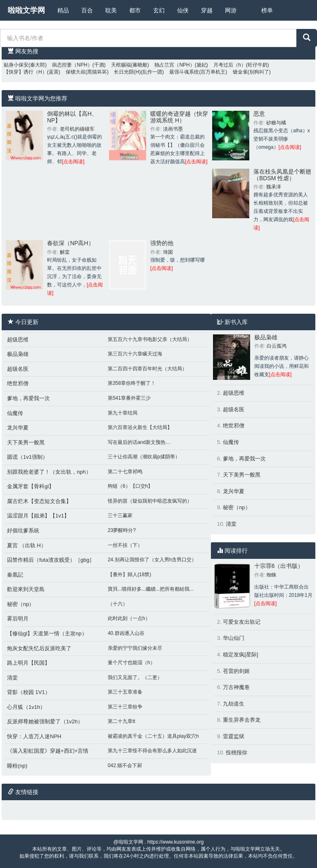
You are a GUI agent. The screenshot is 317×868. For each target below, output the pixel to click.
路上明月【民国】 (28, 663)
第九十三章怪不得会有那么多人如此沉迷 (152, 751)
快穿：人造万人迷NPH (34, 736)
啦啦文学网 (26, 10)
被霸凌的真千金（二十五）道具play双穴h (153, 736)
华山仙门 (234, 638)
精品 (63, 10)
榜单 (267, 10)
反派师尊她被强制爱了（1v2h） (45, 721)
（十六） (118, 604)
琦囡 (168, 252)
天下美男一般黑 (26, 442)
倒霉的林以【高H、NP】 (72, 117)
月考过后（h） (230, 65)
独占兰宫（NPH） (174, 65)
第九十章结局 (123, 413)
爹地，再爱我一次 (28, 398)
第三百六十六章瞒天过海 (135, 354)
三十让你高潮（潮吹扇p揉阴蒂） (144, 457)
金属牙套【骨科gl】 (31, 486)
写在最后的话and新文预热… (139, 442)
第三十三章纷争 (125, 707)
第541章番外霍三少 (129, 398)
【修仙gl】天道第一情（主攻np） (47, 633)
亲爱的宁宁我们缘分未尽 (135, 648)
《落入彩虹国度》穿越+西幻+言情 (48, 751)
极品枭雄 (18, 354)
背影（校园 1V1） (29, 692)
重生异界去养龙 (242, 720)
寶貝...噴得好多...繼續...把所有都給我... (151, 589)
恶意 (259, 114)
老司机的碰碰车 (77, 129)
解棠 (65, 252)
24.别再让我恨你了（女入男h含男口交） (152, 560)
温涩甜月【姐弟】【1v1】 (38, 516)
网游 (231, 10)
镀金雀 (240, 72)
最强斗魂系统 (184, 72)
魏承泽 (274, 187)
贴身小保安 (16, 65)
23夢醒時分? (122, 530)
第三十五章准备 (125, 692)
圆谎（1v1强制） (27, 457)
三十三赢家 (120, 515)
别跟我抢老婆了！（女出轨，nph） (49, 472)
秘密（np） (21, 604)
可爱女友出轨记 (242, 622)
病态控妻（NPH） (72, 65)
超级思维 (18, 340)
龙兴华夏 (18, 428)
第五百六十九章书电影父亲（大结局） (150, 339)
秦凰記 (15, 575)
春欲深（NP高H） (71, 243)
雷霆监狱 (234, 736)
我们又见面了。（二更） (135, 677)
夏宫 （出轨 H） (27, 545)
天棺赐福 (121, 65)
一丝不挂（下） (125, 545)
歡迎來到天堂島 (26, 589)
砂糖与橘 (276, 123)
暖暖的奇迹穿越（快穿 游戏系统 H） (179, 117)
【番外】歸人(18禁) (129, 575)
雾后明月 (18, 619)
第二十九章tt (122, 721)
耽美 (111, 10)
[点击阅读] (73, 162)
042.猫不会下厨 (125, 765)
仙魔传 (15, 413)
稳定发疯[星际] (240, 655)
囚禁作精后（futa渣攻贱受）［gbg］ (51, 560)
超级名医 (18, 369)
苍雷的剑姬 (236, 671)
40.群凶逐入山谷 (126, 633)
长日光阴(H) (127, 72)
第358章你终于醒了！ (132, 383)
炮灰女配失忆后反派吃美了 (39, 648)
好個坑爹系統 (23, 531)
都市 (135, 10)
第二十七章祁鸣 (125, 472)
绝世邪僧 (18, 383)
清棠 (12, 678)
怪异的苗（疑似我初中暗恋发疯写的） (150, 501)
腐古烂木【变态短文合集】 (39, 501)
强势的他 (162, 243)
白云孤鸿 (277, 346)
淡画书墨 (173, 129)
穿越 (207, 10)
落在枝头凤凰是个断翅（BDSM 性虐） (282, 175)
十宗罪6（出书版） (279, 566)
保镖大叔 (76, 72)
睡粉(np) (17, 766)
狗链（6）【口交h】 (130, 486)
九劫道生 (234, 704)
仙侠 (183, 10)
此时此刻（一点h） (129, 618)
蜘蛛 (272, 575)
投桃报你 (237, 752)
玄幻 (159, 10)
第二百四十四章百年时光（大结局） (147, 369)
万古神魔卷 (236, 687)
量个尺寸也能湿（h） (131, 663)
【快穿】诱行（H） (25, 72)
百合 (87, 10)
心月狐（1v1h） (26, 707)
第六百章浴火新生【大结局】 (140, 427)
